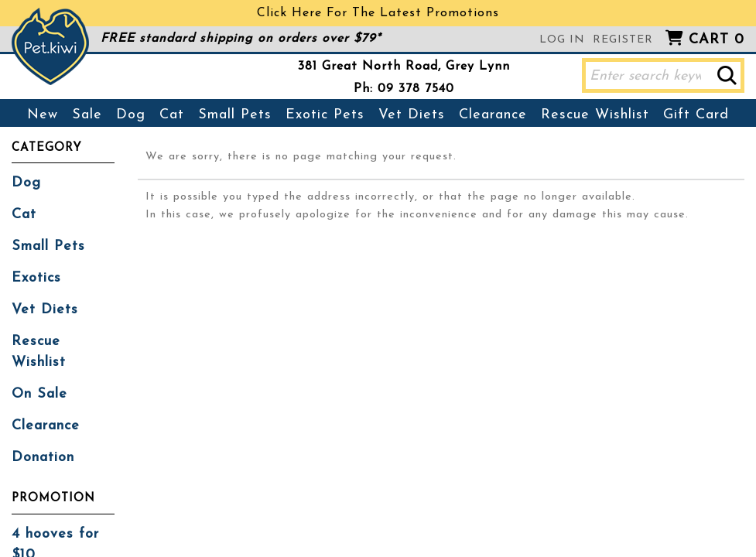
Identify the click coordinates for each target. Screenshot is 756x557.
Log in (562, 40)
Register (623, 40)
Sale (87, 115)
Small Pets (235, 115)
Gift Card (696, 115)
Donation (43, 458)
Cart (717, 40)
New (43, 115)
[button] (727, 75)
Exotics (36, 278)
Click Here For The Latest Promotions (378, 13)
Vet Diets (412, 115)
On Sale (39, 394)
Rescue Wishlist (595, 115)
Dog (131, 115)
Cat (172, 115)
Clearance (493, 115)
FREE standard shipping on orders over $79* (241, 39)
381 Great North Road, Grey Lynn (404, 67)
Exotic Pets (325, 115)
